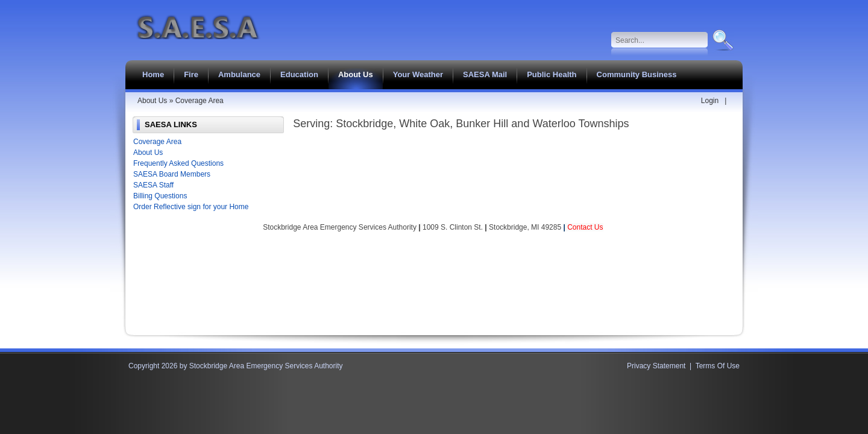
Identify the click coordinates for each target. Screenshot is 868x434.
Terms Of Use (718, 366)
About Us (148, 153)
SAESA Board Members (172, 174)
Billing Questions (160, 196)
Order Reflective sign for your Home (191, 207)
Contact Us (585, 227)
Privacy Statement (656, 366)
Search (722, 40)
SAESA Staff (153, 185)
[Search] (660, 40)
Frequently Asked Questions (178, 163)
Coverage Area (157, 142)
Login (710, 101)
